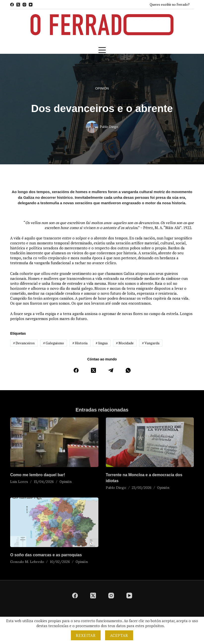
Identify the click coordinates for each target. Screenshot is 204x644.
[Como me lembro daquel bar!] (54, 442)
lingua (102, 343)
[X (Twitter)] (18, 5)
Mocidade (125, 343)
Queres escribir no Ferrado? (170, 4)
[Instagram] (24, 5)
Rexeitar (86, 635)
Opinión (102, 88)
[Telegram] (111, 370)
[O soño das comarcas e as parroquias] (54, 522)
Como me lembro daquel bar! (38, 475)
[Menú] (102, 50)
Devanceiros (24, 343)
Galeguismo (54, 343)
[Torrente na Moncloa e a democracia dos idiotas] (150, 442)
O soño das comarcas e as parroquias (46, 555)
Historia (80, 343)
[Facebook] (12, 5)
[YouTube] (31, 5)
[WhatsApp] (128, 370)
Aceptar (119, 635)
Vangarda (151, 343)
